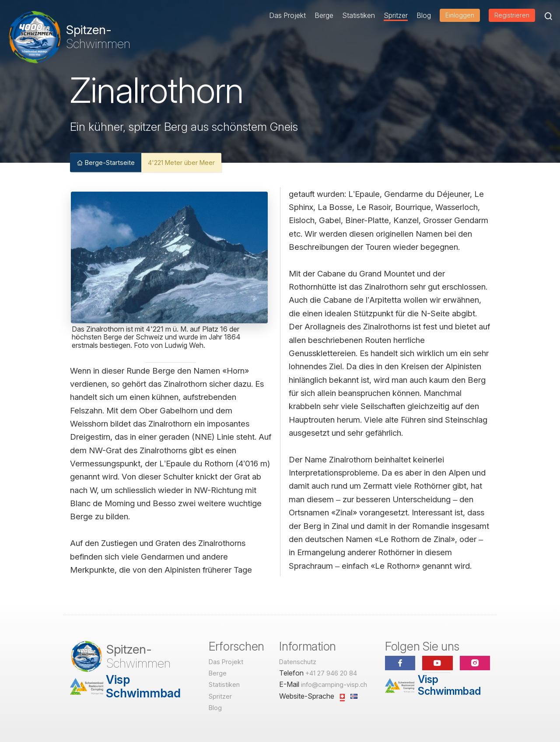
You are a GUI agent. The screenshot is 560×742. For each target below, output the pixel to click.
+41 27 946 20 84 (331, 673)
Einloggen (460, 15)
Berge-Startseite (106, 162)
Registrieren (512, 15)
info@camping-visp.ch (334, 684)
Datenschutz (298, 662)
